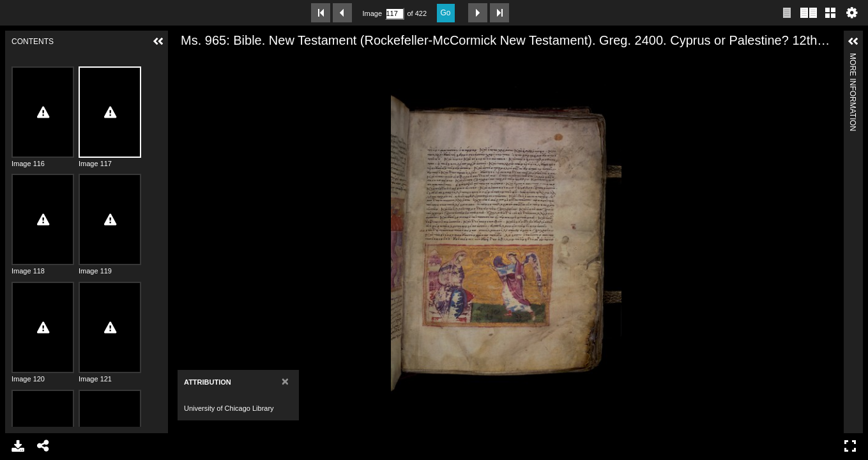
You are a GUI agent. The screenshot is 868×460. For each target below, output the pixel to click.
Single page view (787, 13)
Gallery (830, 13)
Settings (852, 13)
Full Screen (850, 446)
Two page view (809, 13)
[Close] (285, 381)
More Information (853, 58)
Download (18, 446)
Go (446, 13)
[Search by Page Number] (395, 14)
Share (43, 446)
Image (372, 13)
